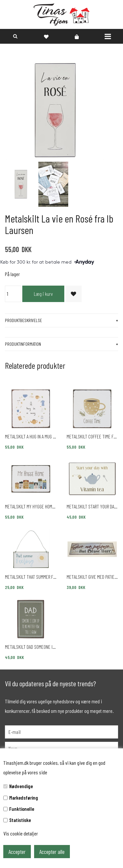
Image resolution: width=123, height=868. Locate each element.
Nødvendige (21, 786)
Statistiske (20, 820)
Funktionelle (22, 809)
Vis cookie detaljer (21, 833)
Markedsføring (24, 798)
